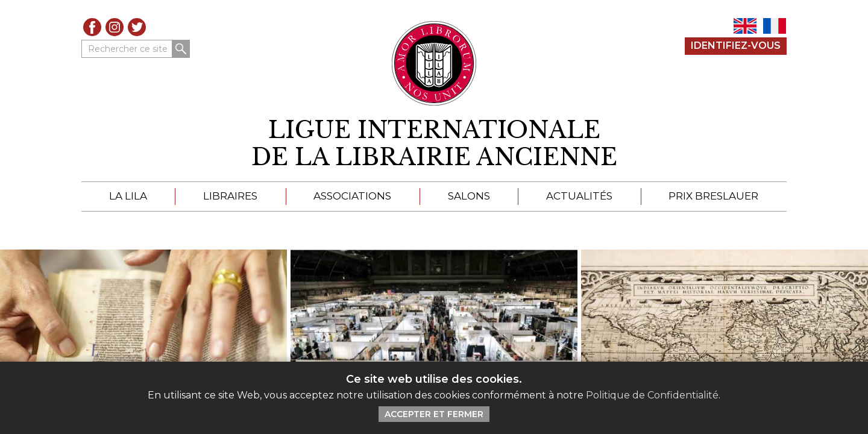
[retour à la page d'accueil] (434, 144)
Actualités (579, 196)
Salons (469, 196)
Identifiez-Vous (736, 46)
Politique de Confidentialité (652, 395)
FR (775, 26)
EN (745, 26)
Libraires (230, 196)
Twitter (137, 27)
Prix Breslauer (713, 196)
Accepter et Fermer (434, 414)
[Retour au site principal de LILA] (434, 63)
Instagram (115, 27)
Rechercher (181, 49)
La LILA (128, 196)
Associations (352, 196)
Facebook (92, 27)
